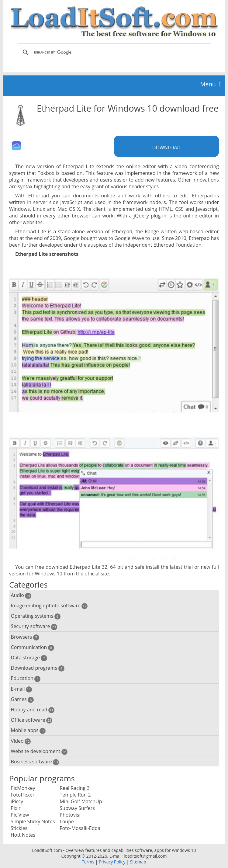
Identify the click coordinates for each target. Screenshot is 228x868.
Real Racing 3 (74, 788)
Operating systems (36, 616)
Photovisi (70, 815)
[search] (113, 52)
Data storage (29, 658)
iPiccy (17, 801)
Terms (88, 862)
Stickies (19, 828)
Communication (33, 647)
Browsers (25, 637)
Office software (32, 720)
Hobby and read (33, 710)
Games (22, 699)
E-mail (21, 689)
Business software (35, 762)
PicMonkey (23, 788)
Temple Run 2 (75, 795)
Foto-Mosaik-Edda (80, 828)
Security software (34, 626)
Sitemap (138, 862)
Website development (39, 751)
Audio (21, 595)
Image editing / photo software (49, 606)
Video (21, 741)
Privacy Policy (112, 862)
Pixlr (16, 808)
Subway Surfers (77, 808)
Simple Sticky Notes (33, 821)
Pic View (20, 815)
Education (26, 678)
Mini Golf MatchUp (81, 801)
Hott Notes (23, 835)
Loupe (67, 821)
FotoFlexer (22, 795)
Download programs (38, 668)
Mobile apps (28, 730)
